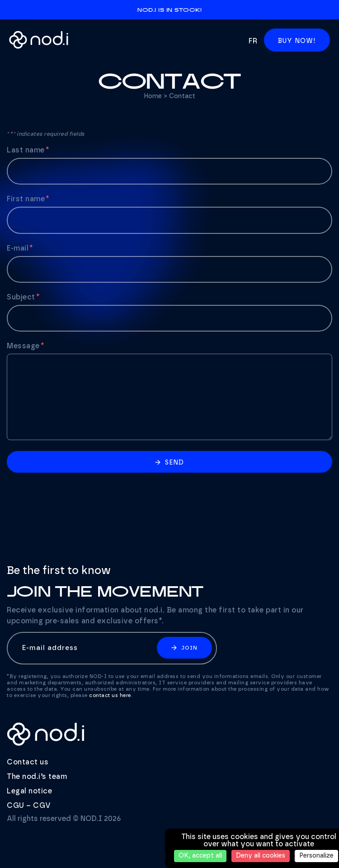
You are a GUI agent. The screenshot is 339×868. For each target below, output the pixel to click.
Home (153, 96)
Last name (28, 150)
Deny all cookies (261, 856)
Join (184, 648)
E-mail (20, 248)
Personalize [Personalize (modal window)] (316, 856)
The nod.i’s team (37, 777)
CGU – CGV (29, 806)
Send (169, 463)
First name (28, 199)
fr (253, 41)
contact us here (110, 695)
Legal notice (29, 791)
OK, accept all (200, 856)
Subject (24, 297)
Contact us (28, 762)
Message (26, 346)
